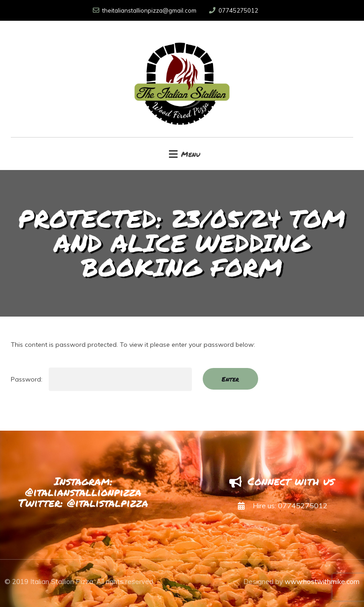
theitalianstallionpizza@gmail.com (145, 10)
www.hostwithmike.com (322, 582)
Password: (101, 379)
